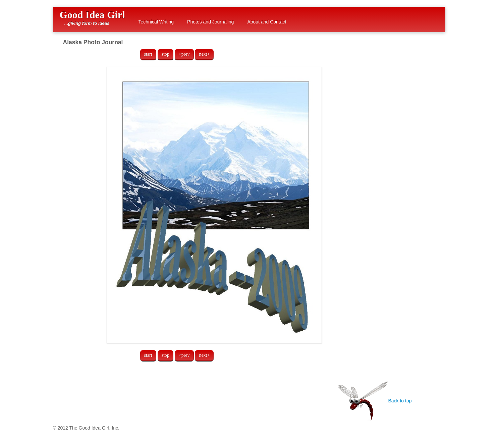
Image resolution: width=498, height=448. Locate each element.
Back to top (375, 401)
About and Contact (267, 22)
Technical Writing (156, 22)
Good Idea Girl (92, 17)
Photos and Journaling (210, 22)
